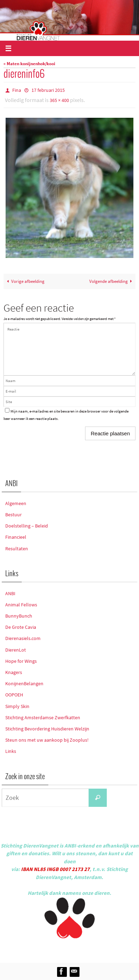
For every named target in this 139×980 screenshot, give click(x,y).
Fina (17, 90)
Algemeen (16, 503)
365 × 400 (59, 100)
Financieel (16, 537)
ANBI (10, 593)
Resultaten (17, 549)
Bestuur (13, 515)
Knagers (14, 672)
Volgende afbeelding (112, 281)
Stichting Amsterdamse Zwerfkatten (43, 717)
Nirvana (79, 949)
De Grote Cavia (21, 627)
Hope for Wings (21, 661)
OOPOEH (14, 695)
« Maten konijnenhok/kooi (29, 63)
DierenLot (16, 650)
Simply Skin (17, 706)
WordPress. (102, 949)
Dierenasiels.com (23, 638)
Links (11, 751)
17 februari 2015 (48, 90)
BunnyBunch (19, 616)
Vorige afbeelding (25, 281)
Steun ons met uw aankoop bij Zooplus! (47, 740)
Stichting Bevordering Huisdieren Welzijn (47, 729)
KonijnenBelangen (24, 683)
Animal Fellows (21, 605)
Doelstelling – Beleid (27, 526)
